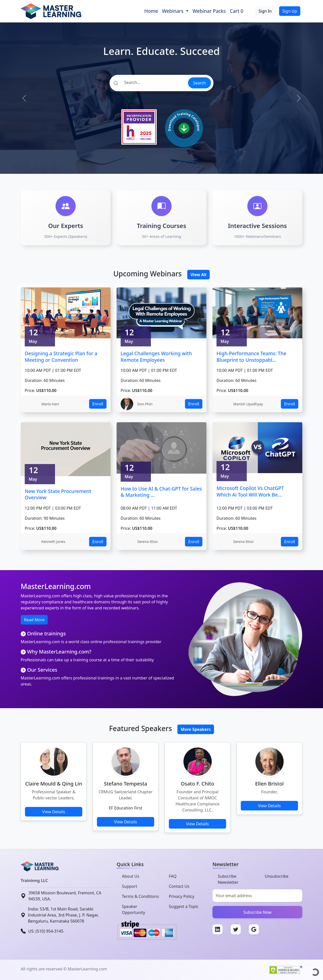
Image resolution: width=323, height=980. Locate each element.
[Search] (149, 82)
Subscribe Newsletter (228, 879)
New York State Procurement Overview (58, 494)
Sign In (265, 11)
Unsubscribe (277, 876)
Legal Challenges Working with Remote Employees (156, 357)
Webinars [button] (173, 11)
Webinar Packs (209, 11)
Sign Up (290, 11)
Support (129, 886)
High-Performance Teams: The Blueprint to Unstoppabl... (251, 357)
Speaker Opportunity (133, 909)
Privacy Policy (182, 896)
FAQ (173, 876)
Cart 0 (237, 11)
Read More (34, 620)
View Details (54, 812)
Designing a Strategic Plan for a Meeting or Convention (61, 357)
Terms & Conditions (140, 896)
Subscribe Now (257, 912)
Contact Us (179, 886)
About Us (131, 876)
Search (199, 83)
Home (151, 11)
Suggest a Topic (184, 906)
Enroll (98, 404)
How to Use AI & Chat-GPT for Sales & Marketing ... (161, 492)
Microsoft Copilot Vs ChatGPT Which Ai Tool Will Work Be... (250, 491)
